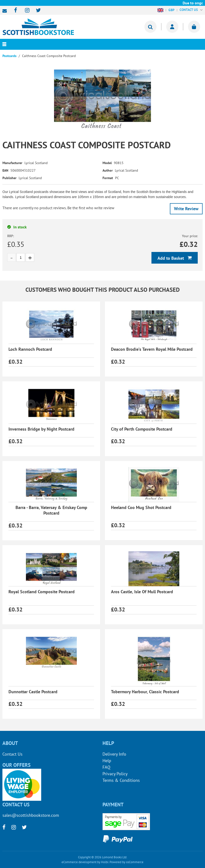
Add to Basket (171, 258)
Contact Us (12, 754)
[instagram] (25, 11)
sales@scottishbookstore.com (6, 11)
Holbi (105, 862)
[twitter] (36, 11)
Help (107, 761)
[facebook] (14, 11)
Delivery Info (114, 754)
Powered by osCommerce (126, 862)
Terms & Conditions (121, 780)
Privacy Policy (115, 774)
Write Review (186, 209)
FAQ (106, 767)
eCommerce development (79, 862)
